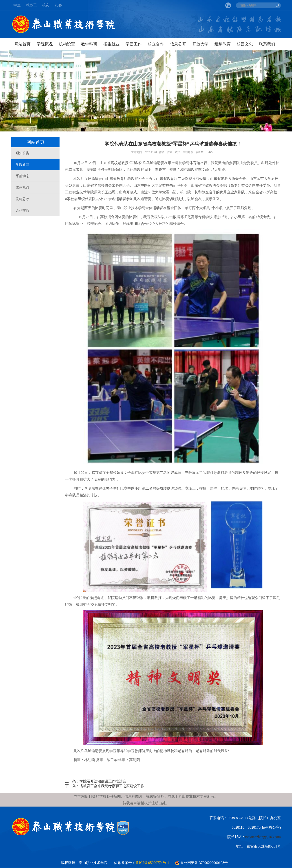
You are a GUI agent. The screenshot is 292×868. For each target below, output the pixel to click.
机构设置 (67, 44)
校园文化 (245, 44)
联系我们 (267, 44)
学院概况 (45, 44)
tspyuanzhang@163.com (263, 837)
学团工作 (134, 44)
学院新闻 (22, 165)
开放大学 (200, 44)
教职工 (31, 5)
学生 (17, 5)
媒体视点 (22, 188)
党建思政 (22, 199)
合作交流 (22, 210)
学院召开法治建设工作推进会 (103, 781)
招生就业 (111, 44)
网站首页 (22, 44)
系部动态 (22, 176)
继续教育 (223, 44)
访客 (58, 5)
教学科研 (89, 44)
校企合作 (156, 44)
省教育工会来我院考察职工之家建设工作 (112, 786)
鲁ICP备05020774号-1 (152, 863)
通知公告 (22, 153)
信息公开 (178, 44)
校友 (46, 5)
